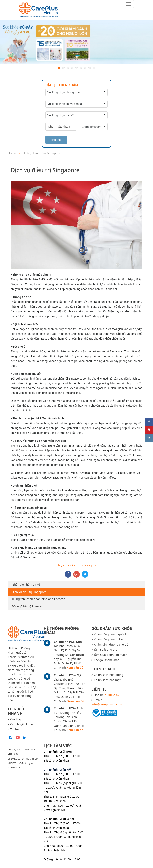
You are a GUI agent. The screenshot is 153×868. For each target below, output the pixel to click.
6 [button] (81, 68)
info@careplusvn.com (107, 704)
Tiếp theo (56, 140)
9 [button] (94, 68)
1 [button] (59, 68)
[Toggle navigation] (128, 4)
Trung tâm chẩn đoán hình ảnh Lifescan (38, 599)
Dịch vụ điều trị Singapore (29, 592)
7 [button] (85, 68)
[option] (76, 42)
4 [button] (72, 68)
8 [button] (90, 68)
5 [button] (76, 68)
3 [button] (68, 68)
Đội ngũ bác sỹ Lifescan (27, 606)
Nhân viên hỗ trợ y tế (26, 584)
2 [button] (63, 68)
